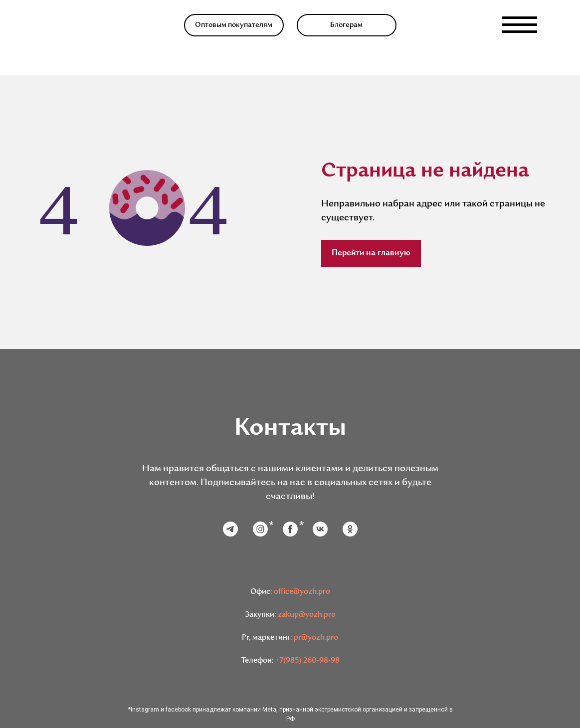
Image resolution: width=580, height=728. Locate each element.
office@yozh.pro (302, 592)
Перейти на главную (371, 253)
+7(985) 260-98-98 (307, 661)
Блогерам (346, 25)
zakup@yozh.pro (307, 615)
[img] (66, 25)
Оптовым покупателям (234, 25)
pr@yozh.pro (316, 638)
